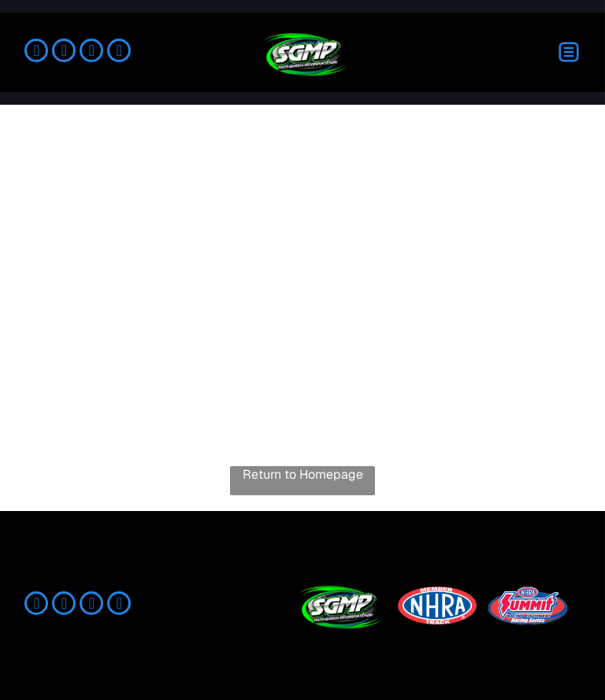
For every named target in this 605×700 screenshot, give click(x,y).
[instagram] (64, 52)
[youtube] (119, 52)
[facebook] (36, 52)
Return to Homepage (303, 474)
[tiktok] (91, 52)
